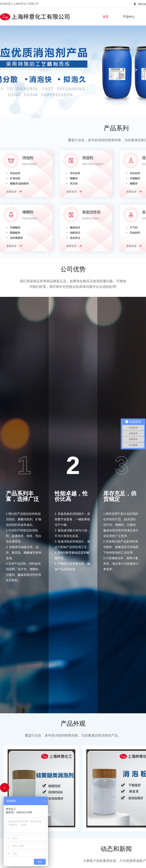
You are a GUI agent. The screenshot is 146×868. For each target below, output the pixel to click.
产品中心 (129, 17)
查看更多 (14, 192)
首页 (106, 17)
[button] (5, 788)
